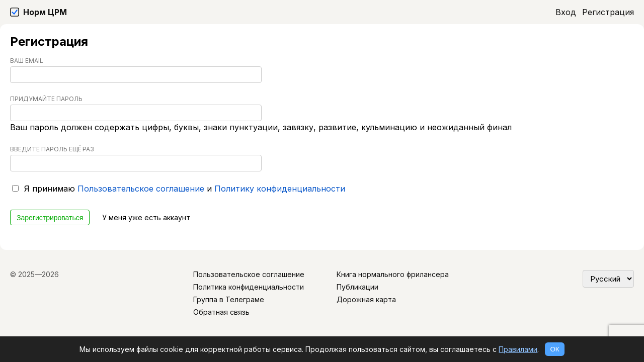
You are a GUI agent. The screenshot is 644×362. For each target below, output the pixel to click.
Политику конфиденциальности (280, 189)
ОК (554, 349)
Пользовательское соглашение (141, 189)
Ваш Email (27, 61)
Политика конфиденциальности (249, 287)
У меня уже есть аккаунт (146, 217)
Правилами (518, 349)
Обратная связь (221, 312)
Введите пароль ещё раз (52, 149)
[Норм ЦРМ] (38, 12)
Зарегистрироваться (50, 218)
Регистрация (608, 12)
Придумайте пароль (46, 99)
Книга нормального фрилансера (393, 274)
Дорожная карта (366, 299)
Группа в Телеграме (229, 299)
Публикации (357, 287)
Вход (566, 12)
